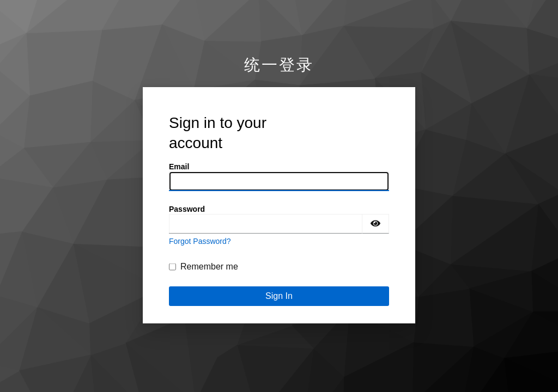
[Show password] (375, 224)
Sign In (279, 296)
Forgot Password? (200, 241)
